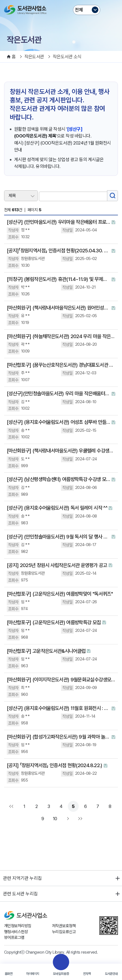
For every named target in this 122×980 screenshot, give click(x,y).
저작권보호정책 (64, 926)
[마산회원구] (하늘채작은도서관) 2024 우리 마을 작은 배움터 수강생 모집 (61, 336)
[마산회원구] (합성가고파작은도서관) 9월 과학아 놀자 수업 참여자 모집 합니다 (59, 737)
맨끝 (80, 819)
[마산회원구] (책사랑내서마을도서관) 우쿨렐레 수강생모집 (61, 451)
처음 (12, 806)
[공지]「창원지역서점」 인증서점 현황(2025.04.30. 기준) (59, 251)
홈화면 (8, 974)
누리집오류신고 (64, 932)
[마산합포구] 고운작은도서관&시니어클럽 (46, 651)
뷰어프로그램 (14, 938)
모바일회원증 (61, 974)
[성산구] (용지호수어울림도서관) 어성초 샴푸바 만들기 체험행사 (59, 422)
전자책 (87, 974)
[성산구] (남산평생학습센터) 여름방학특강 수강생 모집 (59, 479)
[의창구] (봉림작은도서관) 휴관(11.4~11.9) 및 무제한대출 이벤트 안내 (59, 279)
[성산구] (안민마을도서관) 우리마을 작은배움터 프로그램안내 (59, 222)
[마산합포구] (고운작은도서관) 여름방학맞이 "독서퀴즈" (60, 594)
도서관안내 (111, 974)
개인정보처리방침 (18, 926)
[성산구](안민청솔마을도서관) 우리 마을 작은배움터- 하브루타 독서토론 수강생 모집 (59, 393)
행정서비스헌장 (16, 932)
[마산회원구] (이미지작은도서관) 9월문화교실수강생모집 (61, 680)
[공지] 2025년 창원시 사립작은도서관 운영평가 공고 (57, 565)
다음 (67, 819)
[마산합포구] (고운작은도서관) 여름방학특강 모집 (54, 622)
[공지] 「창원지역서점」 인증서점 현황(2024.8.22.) (55, 765)
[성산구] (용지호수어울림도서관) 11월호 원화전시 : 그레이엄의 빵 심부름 (59, 708)
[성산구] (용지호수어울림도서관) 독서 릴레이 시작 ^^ (57, 508)
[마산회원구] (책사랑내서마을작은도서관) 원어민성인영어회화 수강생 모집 (59, 308)
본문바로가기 (61, 0)
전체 (79, 10)
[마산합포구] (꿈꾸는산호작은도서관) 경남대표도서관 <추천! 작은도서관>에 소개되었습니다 (61, 365)
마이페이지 (33, 974)
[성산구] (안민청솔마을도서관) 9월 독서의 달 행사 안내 (59, 537)
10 (55, 819)
